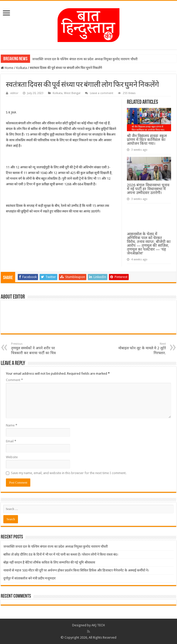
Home (7, 68)
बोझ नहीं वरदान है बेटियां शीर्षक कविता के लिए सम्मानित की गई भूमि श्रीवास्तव (49, 562)
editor (14, 93)
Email (11, 441)
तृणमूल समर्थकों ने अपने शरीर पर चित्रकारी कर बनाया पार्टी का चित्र (37, 349)
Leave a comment (102, 93)
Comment (14, 380)
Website (12, 457)
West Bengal (72, 93)
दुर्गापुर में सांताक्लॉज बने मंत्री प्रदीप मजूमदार (29, 578)
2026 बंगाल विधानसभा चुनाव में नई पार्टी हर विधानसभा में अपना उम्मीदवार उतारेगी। (148, 189)
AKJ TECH (98, 625)
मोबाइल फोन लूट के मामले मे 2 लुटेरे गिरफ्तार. (140, 349)
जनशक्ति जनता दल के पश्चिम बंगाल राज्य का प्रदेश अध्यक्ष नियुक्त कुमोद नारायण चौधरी (85, 59)
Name (12, 425)
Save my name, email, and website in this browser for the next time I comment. (69, 473)
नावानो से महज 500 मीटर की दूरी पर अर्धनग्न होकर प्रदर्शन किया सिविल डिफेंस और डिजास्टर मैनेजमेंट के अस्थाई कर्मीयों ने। (76, 570)
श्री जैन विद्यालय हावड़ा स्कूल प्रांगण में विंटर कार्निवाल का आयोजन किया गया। (147, 140)
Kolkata (22, 68)
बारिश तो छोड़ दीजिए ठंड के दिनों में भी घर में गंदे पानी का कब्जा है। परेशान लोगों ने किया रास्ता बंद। (61, 554)
